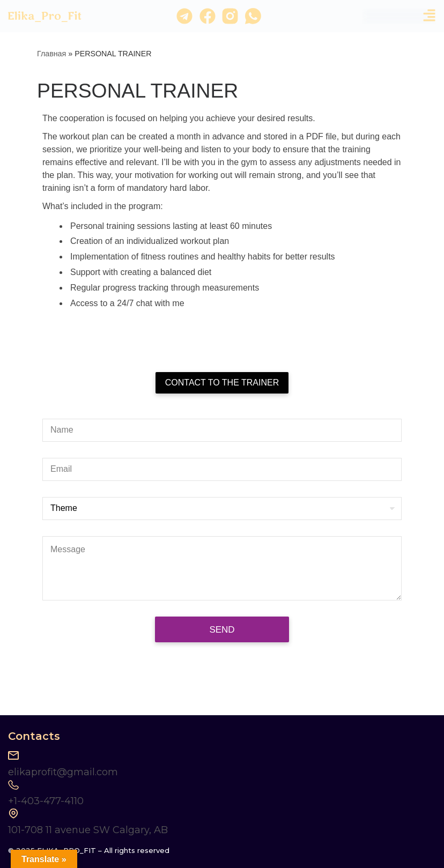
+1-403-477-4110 (46, 801)
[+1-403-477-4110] (13, 785)
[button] (429, 16)
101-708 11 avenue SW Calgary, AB (88, 830)
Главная (51, 54)
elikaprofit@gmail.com (63, 772)
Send (222, 630)
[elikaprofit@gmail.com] (13, 755)
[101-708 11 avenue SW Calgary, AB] (13, 814)
